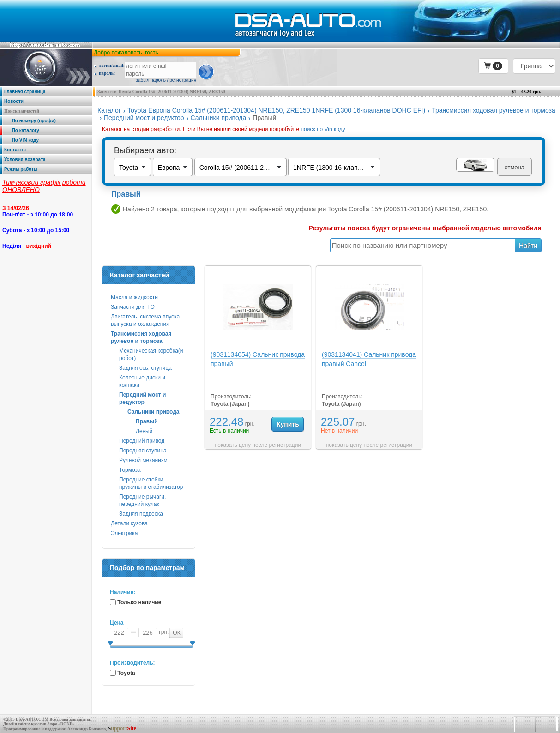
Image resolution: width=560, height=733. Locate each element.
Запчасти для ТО (133, 307)
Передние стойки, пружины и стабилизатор (151, 483)
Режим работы (21, 169)
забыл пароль (151, 80)
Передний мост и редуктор (144, 118)
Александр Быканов (87, 729)
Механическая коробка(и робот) (151, 354)
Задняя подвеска (141, 514)
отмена (515, 167)
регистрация (183, 80)
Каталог (109, 110)
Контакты (15, 150)
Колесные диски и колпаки (142, 381)
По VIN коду (21, 140)
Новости (14, 101)
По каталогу (22, 130)
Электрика (124, 533)
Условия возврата (25, 159)
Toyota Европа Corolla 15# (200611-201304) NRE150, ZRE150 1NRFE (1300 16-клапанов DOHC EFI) (276, 110)
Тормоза (130, 470)
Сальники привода (219, 118)
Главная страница (25, 92)
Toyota (126, 673)
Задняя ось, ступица (145, 368)
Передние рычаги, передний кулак (142, 500)
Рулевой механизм (143, 460)
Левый (144, 431)
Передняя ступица (143, 451)
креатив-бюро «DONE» (53, 724)
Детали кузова (129, 523)
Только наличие (139, 602)
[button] (493, 66)
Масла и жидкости (134, 297)
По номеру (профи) (30, 121)
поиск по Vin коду (323, 129)
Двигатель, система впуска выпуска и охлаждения (145, 320)
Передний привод (142, 441)
